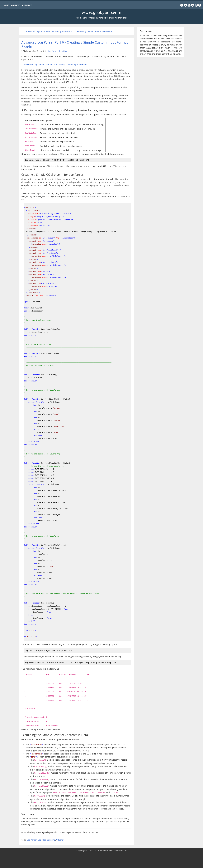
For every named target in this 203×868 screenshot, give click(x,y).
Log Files (42, 839)
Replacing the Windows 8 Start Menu (94, 31)
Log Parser (32, 839)
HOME (6, 5)
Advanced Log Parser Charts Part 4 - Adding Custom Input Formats (56, 65)
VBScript (60, 839)
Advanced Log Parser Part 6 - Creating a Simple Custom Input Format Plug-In (75, 44)
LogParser (53, 51)
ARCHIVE (16, 5)
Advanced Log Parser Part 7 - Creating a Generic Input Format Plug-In (58, 31)
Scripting (63, 51)
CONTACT (27, 5)
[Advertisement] (101, 860)
